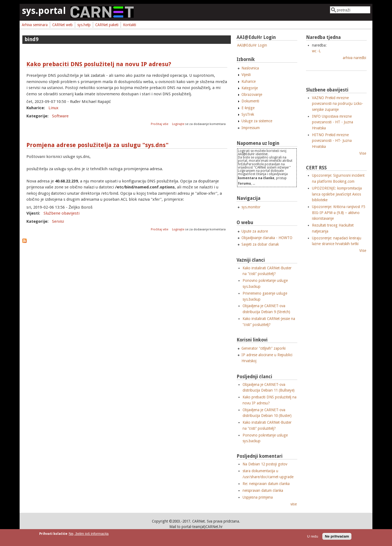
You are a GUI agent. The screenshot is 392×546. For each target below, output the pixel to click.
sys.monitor (251, 207)
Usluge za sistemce (257, 121)
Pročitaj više (160, 124)
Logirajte (178, 124)
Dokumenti (250, 101)
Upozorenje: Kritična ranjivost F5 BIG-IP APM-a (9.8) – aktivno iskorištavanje (339, 213)
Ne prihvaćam (337, 536)
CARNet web (62, 25)
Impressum (251, 128)
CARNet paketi (107, 25)
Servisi (58, 221)
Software (60, 116)
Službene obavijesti (62, 213)
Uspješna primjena (258, 497)
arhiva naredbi (354, 58)
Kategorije (250, 88)
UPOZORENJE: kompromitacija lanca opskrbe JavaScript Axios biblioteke (337, 194)
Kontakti (130, 25)
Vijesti (246, 75)
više (294, 504)
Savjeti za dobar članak (260, 244)
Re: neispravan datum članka (266, 484)
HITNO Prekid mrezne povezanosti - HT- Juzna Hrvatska (332, 141)
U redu (313, 536)
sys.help (84, 25)
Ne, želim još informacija (88, 534)
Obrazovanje (252, 94)
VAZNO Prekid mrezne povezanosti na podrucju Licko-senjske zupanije (338, 104)
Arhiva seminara (35, 25)
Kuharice (249, 81)
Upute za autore (255, 231)
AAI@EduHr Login (252, 45)
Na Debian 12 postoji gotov (265, 464)
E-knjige (248, 108)
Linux (53, 108)
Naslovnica (250, 68)
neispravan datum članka (263, 490)
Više (363, 153)
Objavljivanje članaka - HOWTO (267, 238)
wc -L (316, 51)
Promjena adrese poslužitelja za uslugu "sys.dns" (97, 145)
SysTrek (248, 114)
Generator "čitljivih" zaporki (264, 348)
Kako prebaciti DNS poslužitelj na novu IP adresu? (99, 64)
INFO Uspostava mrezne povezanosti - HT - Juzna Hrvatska (333, 122)
